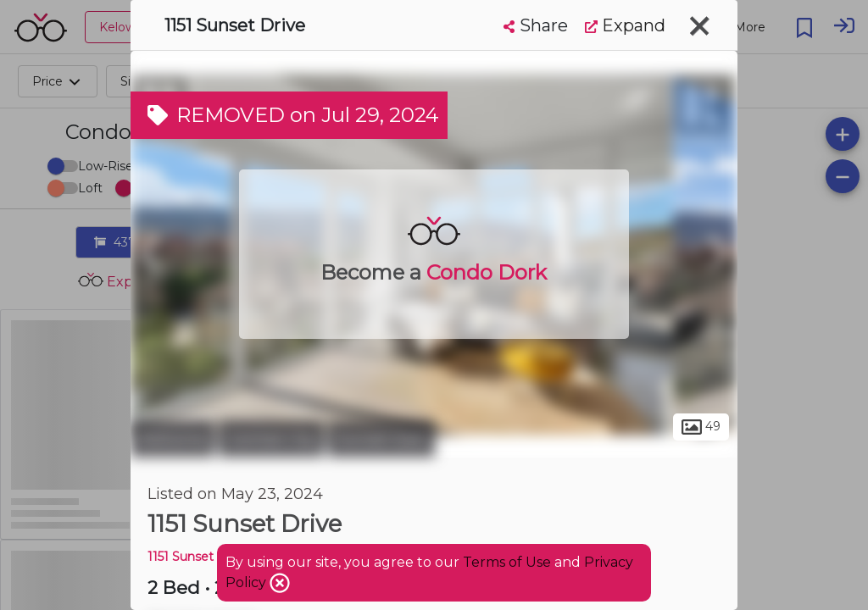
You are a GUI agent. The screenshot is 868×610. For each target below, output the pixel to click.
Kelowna (172, 439)
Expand (625, 25)
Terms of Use (507, 562)
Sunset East (381, 439)
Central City (271, 439)
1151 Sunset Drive (198, 557)
